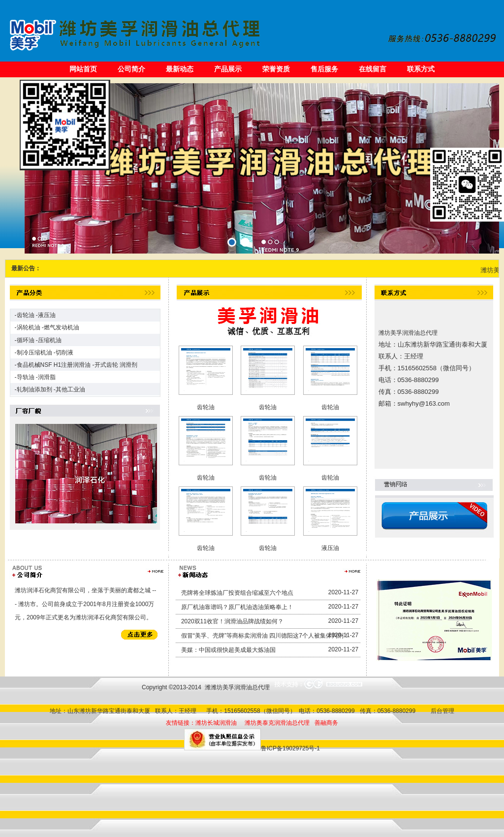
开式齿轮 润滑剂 (116, 365)
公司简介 (131, 69)
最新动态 (180, 69)
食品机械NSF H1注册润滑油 (54, 365)
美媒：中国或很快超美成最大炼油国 (228, 650)
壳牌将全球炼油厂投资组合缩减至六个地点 (237, 593)
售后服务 (324, 69)
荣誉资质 (276, 69)
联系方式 (421, 69)
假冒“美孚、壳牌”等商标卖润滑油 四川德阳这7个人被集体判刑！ (265, 636)
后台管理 (441, 711)
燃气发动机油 (62, 327)
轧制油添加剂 (34, 389)
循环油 (26, 340)
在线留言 (373, 69)
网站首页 (83, 69)
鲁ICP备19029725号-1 (290, 748)
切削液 (64, 353)
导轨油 (26, 377)
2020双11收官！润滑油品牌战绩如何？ (232, 621)
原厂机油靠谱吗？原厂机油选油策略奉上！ (237, 607)
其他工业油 (70, 389)
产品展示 (228, 69)
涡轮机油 (29, 327)
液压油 (47, 315)
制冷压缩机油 (34, 353)
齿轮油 (26, 315)
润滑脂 (47, 377)
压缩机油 (50, 340)
